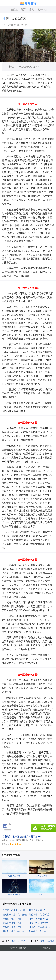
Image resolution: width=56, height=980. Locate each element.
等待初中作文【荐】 (12, 927)
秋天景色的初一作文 (39, 910)
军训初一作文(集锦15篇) (14, 931)
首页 (23, 10)
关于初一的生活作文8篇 (14, 910)
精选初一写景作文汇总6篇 (15, 915)
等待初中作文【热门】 (40, 915)
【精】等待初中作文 (39, 919)
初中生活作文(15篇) (38, 931)
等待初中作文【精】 (12, 919)
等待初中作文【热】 (12, 923)
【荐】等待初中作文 (39, 923)
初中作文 (42, 10)
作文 (32, 10)
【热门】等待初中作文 (40, 927)
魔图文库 (23, 948)
